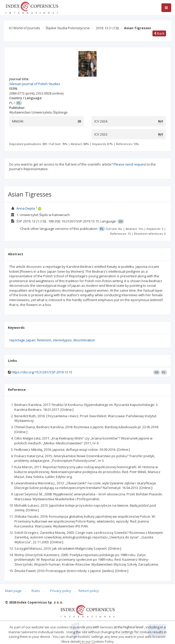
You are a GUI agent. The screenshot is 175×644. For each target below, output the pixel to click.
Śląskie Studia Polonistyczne (68, 28)
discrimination (84, 340)
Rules (36, 591)
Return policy (89, 591)
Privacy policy (61, 591)
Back (159, 33)
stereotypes (62, 340)
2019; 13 (107, 28)
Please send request (130, 164)
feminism (44, 340)
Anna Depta (26, 208)
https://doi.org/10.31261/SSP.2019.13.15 (42, 372)
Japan (31, 340)
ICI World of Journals (25, 28)
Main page (13, 591)
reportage (17, 340)
